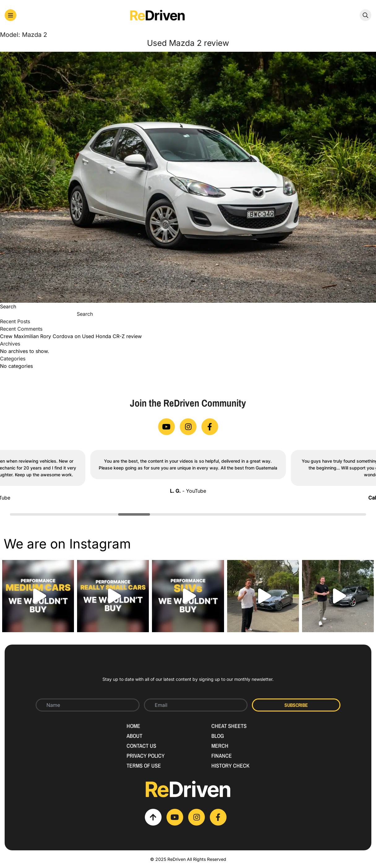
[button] (11, 15)
